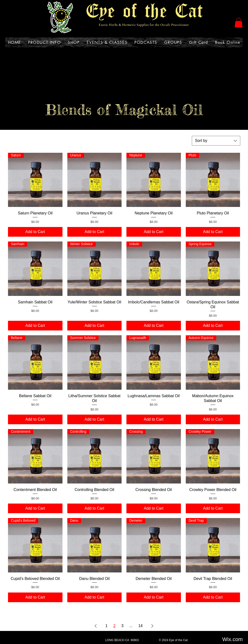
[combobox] (216, 141)
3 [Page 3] (122, 626)
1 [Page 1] (106, 626)
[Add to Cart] (35, 232)
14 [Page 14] (140, 626)
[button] (239, 23)
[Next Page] (152, 626)
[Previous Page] (96, 626)
